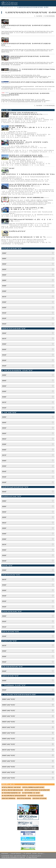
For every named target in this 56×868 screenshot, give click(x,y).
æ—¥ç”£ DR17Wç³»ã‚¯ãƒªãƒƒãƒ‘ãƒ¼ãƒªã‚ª (14, 796)
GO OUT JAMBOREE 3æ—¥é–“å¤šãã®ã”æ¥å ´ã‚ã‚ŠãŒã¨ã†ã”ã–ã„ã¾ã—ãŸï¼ (31, 127)
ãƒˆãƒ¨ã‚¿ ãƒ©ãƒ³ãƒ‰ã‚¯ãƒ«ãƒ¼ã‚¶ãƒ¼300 (37, 790)
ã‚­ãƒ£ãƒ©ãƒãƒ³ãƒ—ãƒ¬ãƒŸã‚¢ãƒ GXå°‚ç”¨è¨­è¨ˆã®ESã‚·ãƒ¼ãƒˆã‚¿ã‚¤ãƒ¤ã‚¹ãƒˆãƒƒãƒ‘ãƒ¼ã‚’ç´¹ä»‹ (26, 113)
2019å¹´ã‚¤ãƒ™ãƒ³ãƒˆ (9, 739)
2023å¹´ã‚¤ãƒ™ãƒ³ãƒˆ (9, 716)
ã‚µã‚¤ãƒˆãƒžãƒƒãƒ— (17, 853)
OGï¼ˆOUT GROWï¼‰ (9, 798)
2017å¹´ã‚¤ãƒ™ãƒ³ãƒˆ (9, 750)
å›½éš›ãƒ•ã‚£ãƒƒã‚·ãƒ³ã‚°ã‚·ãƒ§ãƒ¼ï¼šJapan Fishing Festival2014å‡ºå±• (32, 82)
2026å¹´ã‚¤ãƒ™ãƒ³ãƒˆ (9, 699)
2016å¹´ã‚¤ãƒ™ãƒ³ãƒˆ (9, 755)
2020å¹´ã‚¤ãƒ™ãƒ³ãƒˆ (9, 733)
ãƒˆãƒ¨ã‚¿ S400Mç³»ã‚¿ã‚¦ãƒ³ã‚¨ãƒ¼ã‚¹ (33, 787)
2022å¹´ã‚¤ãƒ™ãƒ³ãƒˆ (9, 722)
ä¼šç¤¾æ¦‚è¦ (5, 853)
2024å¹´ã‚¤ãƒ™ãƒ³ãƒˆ (9, 710)
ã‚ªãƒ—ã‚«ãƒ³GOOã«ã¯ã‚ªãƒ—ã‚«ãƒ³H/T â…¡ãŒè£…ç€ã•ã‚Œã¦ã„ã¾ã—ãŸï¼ (27, 209)
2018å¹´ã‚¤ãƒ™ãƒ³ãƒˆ (9, 744)
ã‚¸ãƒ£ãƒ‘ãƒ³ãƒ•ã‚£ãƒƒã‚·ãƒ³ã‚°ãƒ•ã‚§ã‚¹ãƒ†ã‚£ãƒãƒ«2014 (33, 7)
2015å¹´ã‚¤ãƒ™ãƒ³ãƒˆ (9, 761)
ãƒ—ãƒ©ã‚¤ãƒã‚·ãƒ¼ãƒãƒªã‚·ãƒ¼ (33, 853)
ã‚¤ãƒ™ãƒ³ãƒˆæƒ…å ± (10, 7)
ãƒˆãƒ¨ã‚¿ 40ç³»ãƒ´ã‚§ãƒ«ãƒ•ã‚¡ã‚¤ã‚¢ (12, 790)
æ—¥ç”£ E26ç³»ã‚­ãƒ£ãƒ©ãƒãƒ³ (11, 793)
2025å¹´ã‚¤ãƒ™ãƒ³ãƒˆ (9, 705)
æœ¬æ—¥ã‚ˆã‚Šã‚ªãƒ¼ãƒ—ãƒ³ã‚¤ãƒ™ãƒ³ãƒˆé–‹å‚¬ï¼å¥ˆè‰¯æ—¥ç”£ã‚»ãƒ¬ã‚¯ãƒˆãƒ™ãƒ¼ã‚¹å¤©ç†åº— (30, 185)
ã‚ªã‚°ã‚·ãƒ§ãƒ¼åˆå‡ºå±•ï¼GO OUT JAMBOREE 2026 (26, 198)
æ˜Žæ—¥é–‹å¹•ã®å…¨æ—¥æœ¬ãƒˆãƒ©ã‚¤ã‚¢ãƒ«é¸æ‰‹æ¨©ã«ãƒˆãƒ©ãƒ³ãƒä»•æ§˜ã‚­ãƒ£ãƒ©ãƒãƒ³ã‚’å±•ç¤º (29, 142)
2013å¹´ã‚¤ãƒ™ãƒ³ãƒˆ (9, 772)
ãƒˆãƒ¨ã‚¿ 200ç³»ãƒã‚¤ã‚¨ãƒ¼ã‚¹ (11, 787)
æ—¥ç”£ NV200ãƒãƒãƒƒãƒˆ (31, 793)
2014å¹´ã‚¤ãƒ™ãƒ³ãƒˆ (9, 767)
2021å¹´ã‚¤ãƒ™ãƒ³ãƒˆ (9, 727)
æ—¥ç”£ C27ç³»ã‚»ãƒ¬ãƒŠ (35, 796)
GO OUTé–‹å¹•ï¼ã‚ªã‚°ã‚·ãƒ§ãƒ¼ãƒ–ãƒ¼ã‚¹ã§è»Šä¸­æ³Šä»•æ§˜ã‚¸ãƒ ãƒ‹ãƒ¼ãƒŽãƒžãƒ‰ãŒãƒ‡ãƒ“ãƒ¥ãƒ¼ (26, 156)
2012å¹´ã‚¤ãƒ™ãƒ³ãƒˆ (9, 778)
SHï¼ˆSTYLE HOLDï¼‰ (24, 798)
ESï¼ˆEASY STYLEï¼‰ (39, 798)
